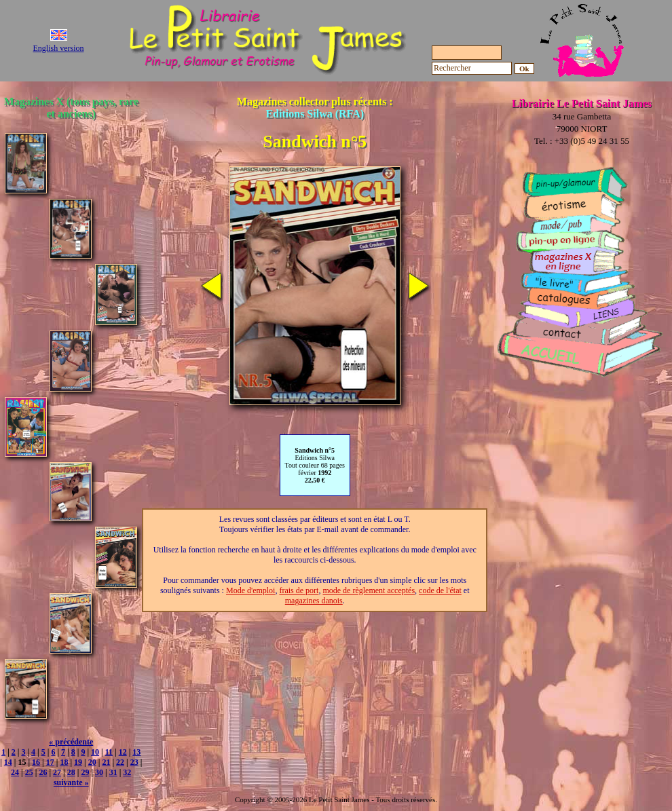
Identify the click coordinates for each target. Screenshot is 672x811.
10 (95, 752)
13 (136, 752)
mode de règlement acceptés (369, 590)
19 (78, 762)
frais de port (299, 590)
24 (15, 772)
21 (106, 762)
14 (8, 762)
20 (92, 762)
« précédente (71, 742)
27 (57, 772)
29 (85, 772)
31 (113, 772)
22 (120, 762)
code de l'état (440, 590)
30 (99, 772)
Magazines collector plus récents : (315, 108)
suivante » (71, 782)
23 (134, 762)
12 (123, 752)
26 (43, 772)
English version (59, 48)
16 (36, 762)
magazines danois (314, 601)
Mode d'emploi (251, 590)
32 (127, 772)
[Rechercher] (472, 68)
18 (64, 762)
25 (29, 772)
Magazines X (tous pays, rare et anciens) (71, 108)
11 (109, 752)
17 (50, 762)
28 (71, 772)
